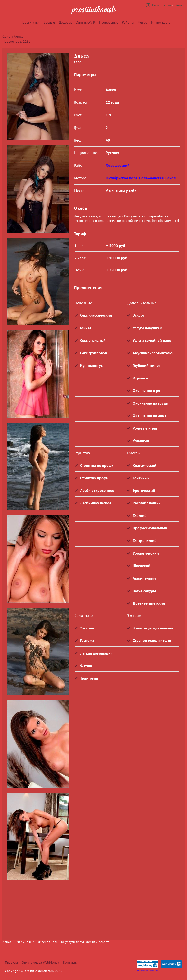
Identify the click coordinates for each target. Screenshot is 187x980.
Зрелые (49, 22)
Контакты (70, 962)
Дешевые (65, 22)
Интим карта (161, 22)
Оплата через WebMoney (40, 962)
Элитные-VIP (86, 22)
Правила (11, 962)
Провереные (109, 22)
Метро (142, 22)
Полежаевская (151, 178)
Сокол (170, 178)
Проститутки (30, 22)
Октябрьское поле (122, 178)
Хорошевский (118, 165)
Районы (128, 22)
